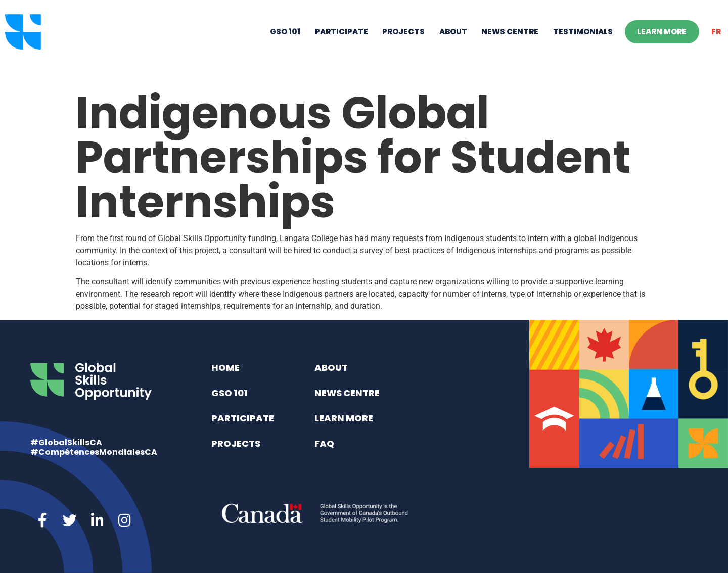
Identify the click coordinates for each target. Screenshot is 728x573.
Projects (403, 43)
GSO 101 (285, 43)
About (453, 43)
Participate (342, 43)
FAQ (324, 443)
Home (225, 368)
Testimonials (583, 43)
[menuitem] (716, 43)
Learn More (662, 43)
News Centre (510, 43)
